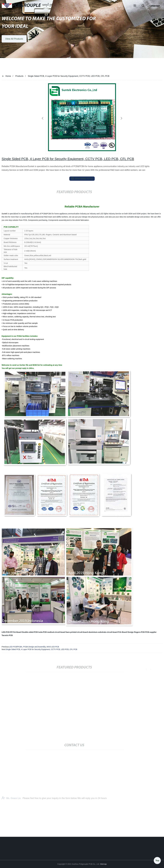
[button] (135, 6)
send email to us (82, 179)
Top (157, 860)
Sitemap (103, 864)
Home (8, 76)
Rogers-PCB (139, 632)
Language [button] (155, 6)
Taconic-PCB (7, 635)
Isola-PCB (42, 632)
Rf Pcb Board (16, 632)
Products (19, 76)
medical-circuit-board (56, 632)
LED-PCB (6, 632)
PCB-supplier (151, 632)
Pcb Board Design (126, 632)
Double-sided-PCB (30, 632)
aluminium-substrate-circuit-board (103, 632)
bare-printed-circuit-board (77, 632)
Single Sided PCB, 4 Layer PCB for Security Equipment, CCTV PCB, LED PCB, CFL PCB (41, 649)
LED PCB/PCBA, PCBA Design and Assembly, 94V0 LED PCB (34, 647)
